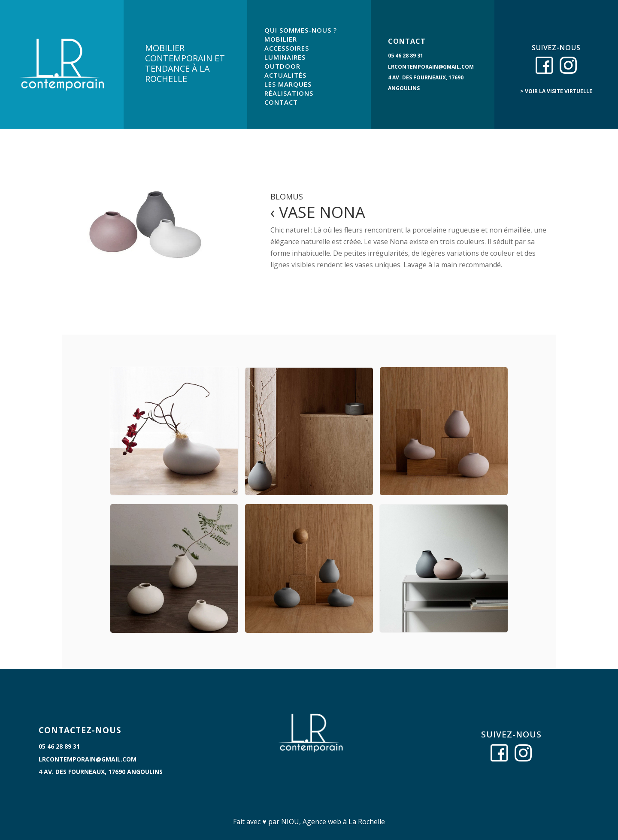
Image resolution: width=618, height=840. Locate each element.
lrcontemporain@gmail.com (431, 67)
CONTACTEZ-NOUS (80, 730)
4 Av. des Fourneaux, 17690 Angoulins (101, 772)
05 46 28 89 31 (406, 56)
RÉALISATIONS (289, 93)
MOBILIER (281, 39)
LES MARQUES (288, 84)
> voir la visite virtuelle (556, 91)
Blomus (287, 196)
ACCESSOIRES (287, 48)
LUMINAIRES (285, 57)
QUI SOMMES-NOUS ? (301, 30)
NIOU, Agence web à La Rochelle (333, 822)
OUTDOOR (282, 66)
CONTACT (281, 102)
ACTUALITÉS (285, 75)
